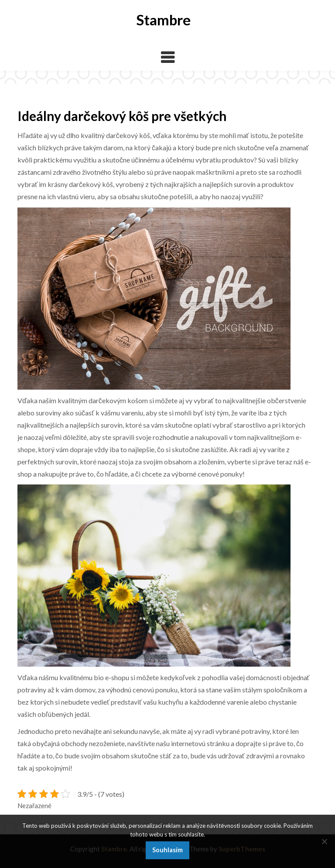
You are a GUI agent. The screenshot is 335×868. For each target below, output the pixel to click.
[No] (324, 841)
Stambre (163, 20)
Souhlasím (167, 850)
